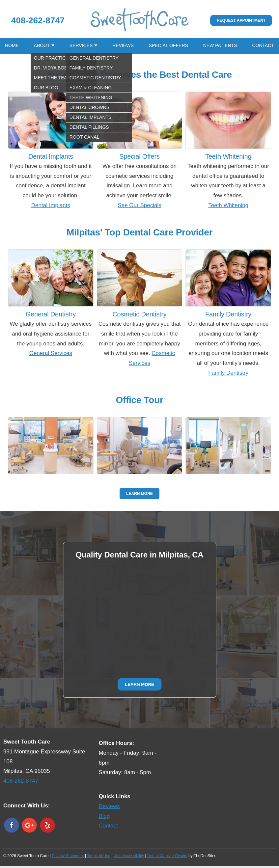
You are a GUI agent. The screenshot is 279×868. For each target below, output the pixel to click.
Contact (263, 46)
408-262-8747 (38, 20)
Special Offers (168, 46)
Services (81, 46)
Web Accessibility (129, 856)
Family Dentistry (228, 373)
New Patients (220, 46)
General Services (51, 353)
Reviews (123, 46)
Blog (104, 816)
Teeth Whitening (228, 206)
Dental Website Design (167, 856)
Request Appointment (241, 20)
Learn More (139, 494)
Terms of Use (99, 856)
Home (12, 46)
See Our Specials (139, 206)
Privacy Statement (68, 856)
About (42, 46)
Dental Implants (51, 206)
